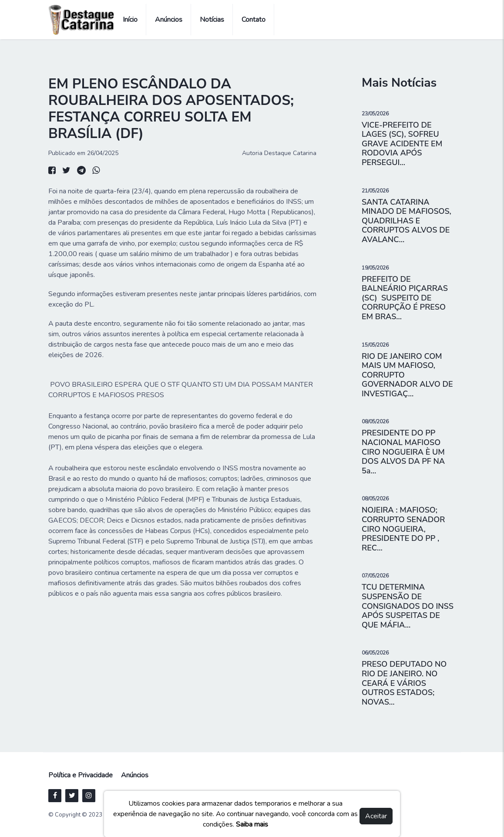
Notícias (212, 20)
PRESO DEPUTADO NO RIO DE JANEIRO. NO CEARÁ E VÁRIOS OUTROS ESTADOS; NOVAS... (404, 683)
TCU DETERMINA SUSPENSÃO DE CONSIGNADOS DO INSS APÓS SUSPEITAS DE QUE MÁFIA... (408, 606)
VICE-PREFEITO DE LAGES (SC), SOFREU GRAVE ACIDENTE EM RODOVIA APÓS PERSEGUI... (402, 144)
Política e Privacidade (81, 775)
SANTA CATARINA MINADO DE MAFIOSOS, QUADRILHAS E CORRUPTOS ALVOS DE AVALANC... (407, 221)
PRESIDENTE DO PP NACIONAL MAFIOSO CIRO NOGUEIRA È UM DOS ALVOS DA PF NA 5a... (403, 452)
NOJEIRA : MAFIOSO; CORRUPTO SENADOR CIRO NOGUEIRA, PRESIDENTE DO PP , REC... (403, 529)
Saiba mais (252, 824)
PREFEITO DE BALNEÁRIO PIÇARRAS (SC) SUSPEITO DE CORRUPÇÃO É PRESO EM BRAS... (406, 298)
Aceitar (376, 816)
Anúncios (169, 20)
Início (130, 20)
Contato (254, 20)
